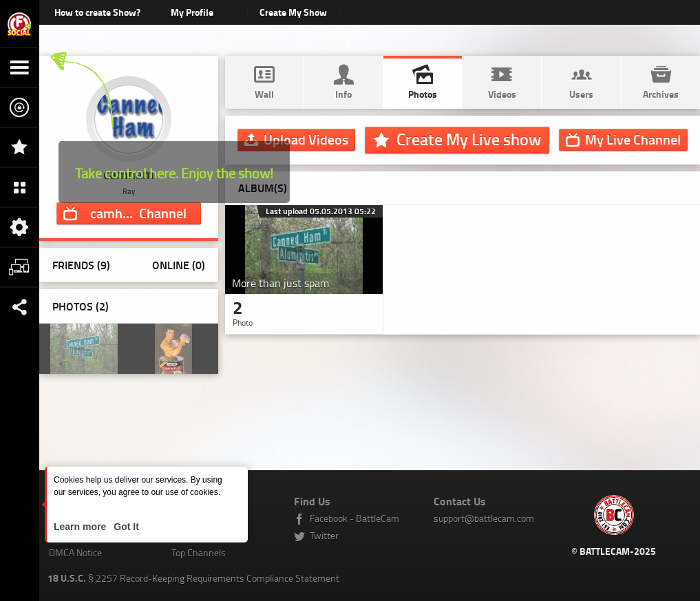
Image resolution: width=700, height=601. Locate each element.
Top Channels (199, 552)
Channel (138, 213)
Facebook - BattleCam (354, 518)
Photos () (81, 306)
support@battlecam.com (484, 518)
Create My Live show (469, 139)
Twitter (324, 535)
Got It (125, 527)
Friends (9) (81, 265)
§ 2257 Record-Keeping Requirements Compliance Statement (193, 578)
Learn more (81, 527)
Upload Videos (306, 139)
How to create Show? (97, 12)
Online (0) (179, 265)
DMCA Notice (75, 552)
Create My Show (294, 12)
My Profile (192, 12)
